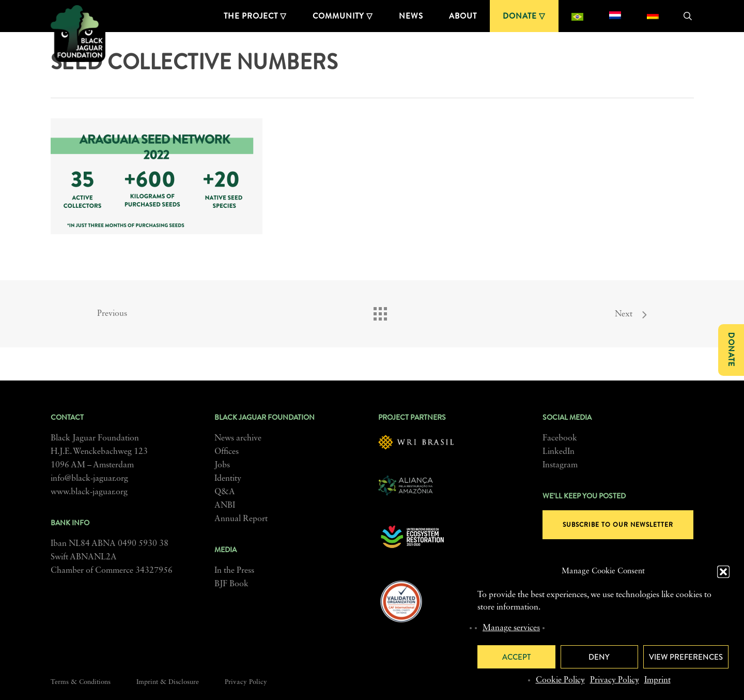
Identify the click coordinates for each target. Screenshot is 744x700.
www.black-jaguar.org (89, 492)
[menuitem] (577, 16)
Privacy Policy (615, 680)
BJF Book (231, 584)
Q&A (225, 492)
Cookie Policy (560, 680)
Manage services (511, 628)
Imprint (657, 680)
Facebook (560, 438)
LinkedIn (559, 452)
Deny (599, 657)
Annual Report (241, 519)
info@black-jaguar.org (89, 479)
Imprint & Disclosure (168, 682)
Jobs (222, 465)
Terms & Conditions (81, 682)
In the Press (234, 571)
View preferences (686, 657)
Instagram (560, 465)
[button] (723, 572)
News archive (238, 438)
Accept (516, 657)
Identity (228, 479)
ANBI (225, 506)
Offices (227, 452)
